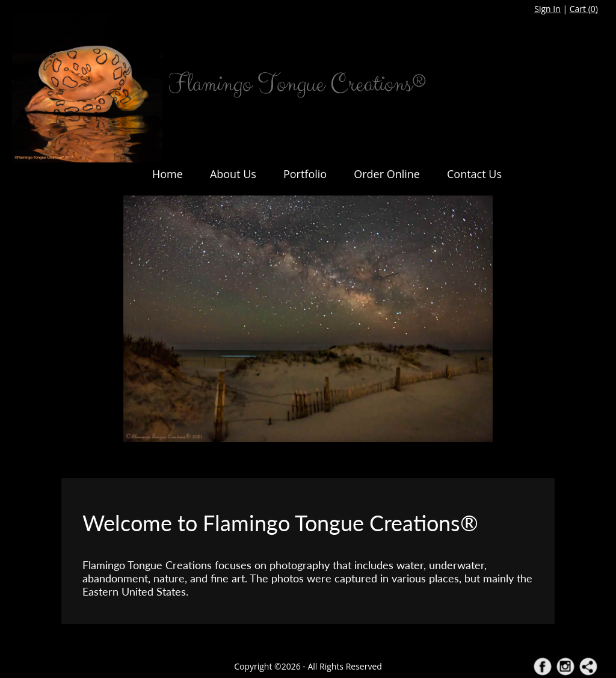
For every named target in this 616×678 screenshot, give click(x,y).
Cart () (584, 9)
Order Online (387, 174)
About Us (233, 174)
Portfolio (305, 174)
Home (168, 174)
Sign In (547, 9)
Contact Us (474, 174)
